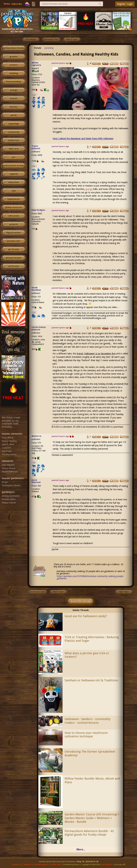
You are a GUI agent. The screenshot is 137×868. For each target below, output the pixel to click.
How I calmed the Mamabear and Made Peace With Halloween (83, 139)
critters (14, 65)
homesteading (14, 82)
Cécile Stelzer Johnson (39, 328)
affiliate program (42, 865)
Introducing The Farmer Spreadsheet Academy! (90, 753)
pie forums (14, 249)
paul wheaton (107, 865)
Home (7, 4)
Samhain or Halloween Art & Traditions (91, 680)
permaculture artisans (14, 166)
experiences (14, 199)
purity (14, 115)
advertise (28, 865)
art (14, 157)
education (14, 182)
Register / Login (125, 4)
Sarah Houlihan (36, 289)
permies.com (14, 241)
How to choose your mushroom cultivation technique (86, 735)
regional (14, 174)
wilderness (14, 140)
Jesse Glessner (36, 481)
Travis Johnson (36, 147)
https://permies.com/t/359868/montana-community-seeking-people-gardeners (90, 577)
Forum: (38, 48)
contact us (16, 865)
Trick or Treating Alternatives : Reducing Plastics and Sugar (92, 639)
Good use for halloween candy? (86, 616)
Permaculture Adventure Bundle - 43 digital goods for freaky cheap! (89, 833)
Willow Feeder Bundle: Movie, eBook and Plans (92, 780)
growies (14, 57)
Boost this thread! (81, 601)
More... (81, 849)
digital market (14, 233)
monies (14, 99)
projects (14, 224)
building (14, 73)
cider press (14, 216)
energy (14, 90)
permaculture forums (14, 48)
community (14, 132)
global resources (14, 208)
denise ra (36, 436)
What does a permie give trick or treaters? (87, 655)
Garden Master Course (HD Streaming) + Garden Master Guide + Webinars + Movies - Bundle (92, 818)
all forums (14, 266)
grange (89, 189)
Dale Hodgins (38, 210)
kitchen (14, 107)
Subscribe (17, 4)
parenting (49, 48)
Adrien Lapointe (36, 64)
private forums (14, 258)
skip (14, 191)
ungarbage (14, 124)
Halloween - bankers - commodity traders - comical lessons (88, 721)
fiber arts (14, 149)
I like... (34, 95)
